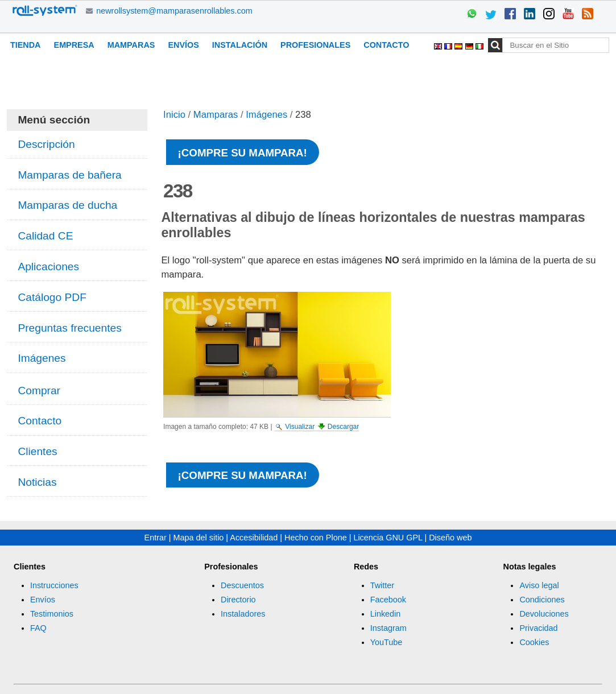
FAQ (38, 628)
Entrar (156, 538)
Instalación (240, 45)
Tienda (26, 45)
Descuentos (242, 585)
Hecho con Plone (316, 538)
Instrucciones (54, 585)
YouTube (386, 642)
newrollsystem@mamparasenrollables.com (174, 11)
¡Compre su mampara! (243, 153)
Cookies (534, 642)
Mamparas (131, 45)
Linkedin (386, 614)
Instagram (388, 628)
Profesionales (315, 45)
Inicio (174, 115)
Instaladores (243, 614)
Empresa (74, 45)
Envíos (183, 45)
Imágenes (266, 115)
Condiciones (542, 600)
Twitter (382, 585)
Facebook (388, 600)
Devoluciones (544, 614)
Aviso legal (539, 585)
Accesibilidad (254, 538)
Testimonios (52, 614)
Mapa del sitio (199, 538)
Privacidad (538, 628)
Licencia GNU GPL (388, 538)
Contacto (386, 45)
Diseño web (450, 538)
